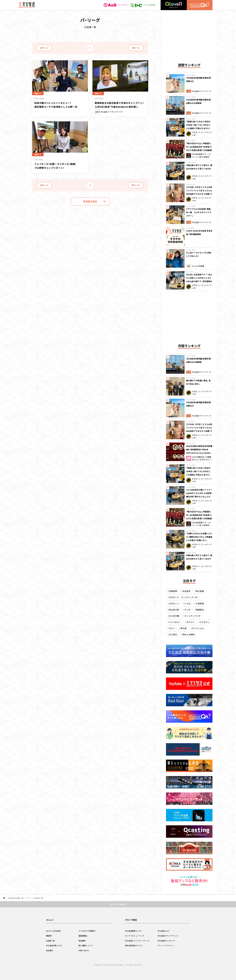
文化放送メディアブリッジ (169, 936)
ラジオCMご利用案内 (88, 931)
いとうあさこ (175, 622)
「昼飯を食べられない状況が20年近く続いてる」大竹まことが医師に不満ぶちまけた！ (198, 125)
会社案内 (50, 950)
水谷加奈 (186, 591)
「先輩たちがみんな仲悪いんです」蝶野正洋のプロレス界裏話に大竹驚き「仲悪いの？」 (199, 537)
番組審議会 (83, 936)
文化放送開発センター (134, 931)
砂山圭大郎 (174, 610)
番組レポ (39, 93)
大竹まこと (174, 603)
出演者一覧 (51, 941)
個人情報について (86, 945)
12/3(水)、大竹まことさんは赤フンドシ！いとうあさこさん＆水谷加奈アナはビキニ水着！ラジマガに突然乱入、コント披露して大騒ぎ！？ (199, 194)
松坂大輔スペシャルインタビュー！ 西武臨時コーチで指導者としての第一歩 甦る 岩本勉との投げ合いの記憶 (59, 106)
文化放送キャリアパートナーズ (138, 941)
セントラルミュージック (135, 936)
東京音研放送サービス (134, 945)
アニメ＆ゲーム (113, 5)
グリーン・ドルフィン (166, 945)
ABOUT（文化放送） (54, 931)
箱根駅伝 (200, 610)
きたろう (190, 622)
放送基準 (82, 941)
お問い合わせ (84, 950)
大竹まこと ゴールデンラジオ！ (184, 597)
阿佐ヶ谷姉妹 (188, 634)
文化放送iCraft (164, 931)
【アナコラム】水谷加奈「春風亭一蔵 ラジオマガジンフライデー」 (199, 212)
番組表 (49, 936)
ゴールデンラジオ (192, 616)
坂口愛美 (200, 591)
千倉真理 (200, 603)
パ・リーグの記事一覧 (35, 898)
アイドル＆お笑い (142, 5)
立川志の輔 (174, 616)
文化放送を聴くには (55, 945)
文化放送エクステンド (167, 941)
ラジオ (187, 610)
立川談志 (173, 634)
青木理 (183, 628)
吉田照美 (173, 591)
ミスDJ (187, 603)
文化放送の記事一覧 (16, 898)
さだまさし (205, 622)
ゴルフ (172, 628)
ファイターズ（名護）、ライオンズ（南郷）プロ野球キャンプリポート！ (58, 166)
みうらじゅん (198, 628)
